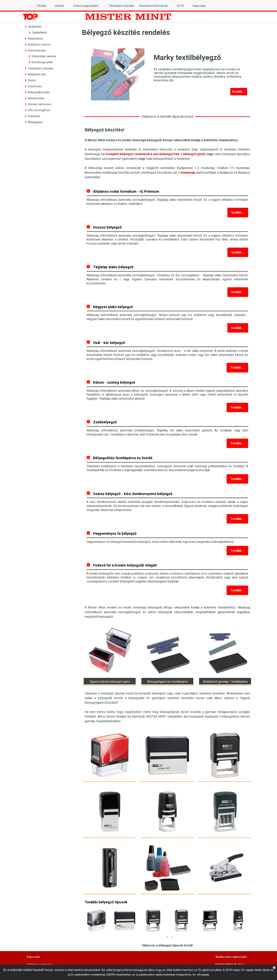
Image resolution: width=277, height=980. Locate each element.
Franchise (34, 116)
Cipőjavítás (35, 27)
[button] (163, 937)
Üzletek (59, 6)
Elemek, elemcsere (40, 104)
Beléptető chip (37, 74)
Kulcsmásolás (37, 50)
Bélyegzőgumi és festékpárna (167, 682)
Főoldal (41, 6)
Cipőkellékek (39, 33)
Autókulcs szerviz (39, 45)
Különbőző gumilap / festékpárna (225, 682)
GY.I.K (180, 6)
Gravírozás (35, 86)
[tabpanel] (167, 153)
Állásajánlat (35, 122)
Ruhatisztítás (36, 98)
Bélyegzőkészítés (39, 92)
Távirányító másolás (41, 68)
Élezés (32, 80)
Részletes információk (154, 6)
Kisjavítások (35, 39)
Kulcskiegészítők (42, 62)
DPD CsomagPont (39, 110)
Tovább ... (237, 368)
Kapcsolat (199, 6)
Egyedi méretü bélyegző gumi (110, 682)
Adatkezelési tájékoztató (231, 957)
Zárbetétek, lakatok (44, 56)
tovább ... (239, 92)
